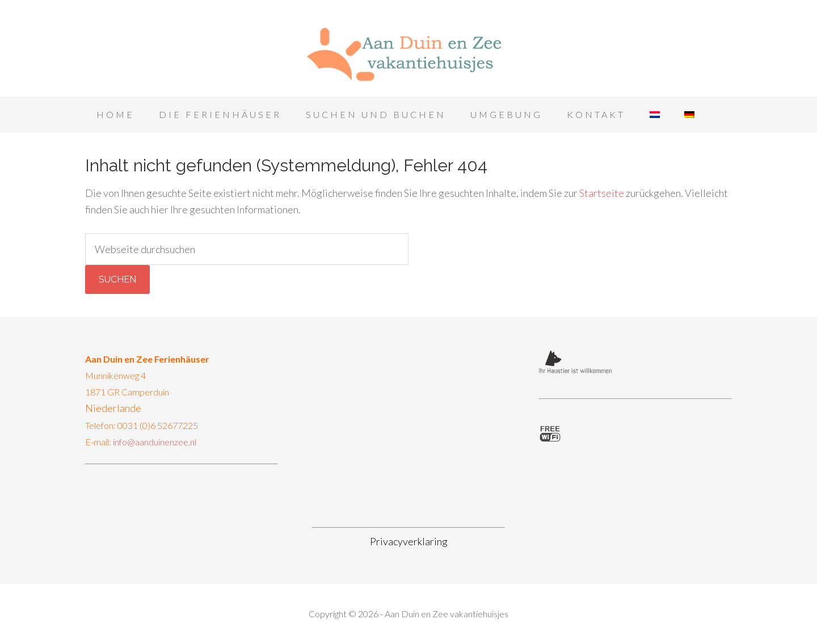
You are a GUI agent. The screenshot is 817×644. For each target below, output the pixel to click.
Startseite (602, 193)
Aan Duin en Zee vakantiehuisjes (408, 51)
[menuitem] (655, 115)
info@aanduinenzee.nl (155, 442)
